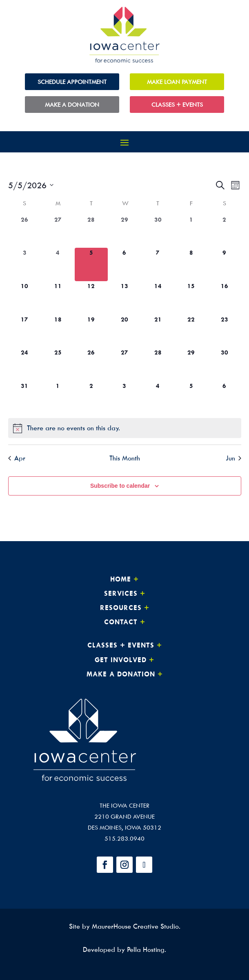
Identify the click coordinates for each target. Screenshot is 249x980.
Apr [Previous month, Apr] (17, 458)
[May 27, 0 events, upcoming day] (124, 364)
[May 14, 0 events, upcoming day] (158, 298)
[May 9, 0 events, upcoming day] (225, 264)
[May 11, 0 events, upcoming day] (58, 298)
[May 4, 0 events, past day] (58, 264)
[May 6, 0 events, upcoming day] (124, 264)
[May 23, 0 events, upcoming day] (225, 331)
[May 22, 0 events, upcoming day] (191, 331)
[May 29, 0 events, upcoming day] (191, 364)
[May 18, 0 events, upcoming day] (58, 331)
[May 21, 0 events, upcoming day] (158, 331)
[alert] (125, 428)
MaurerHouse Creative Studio (135, 926)
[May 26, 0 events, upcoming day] (91, 364)
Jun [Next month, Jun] (233, 458)
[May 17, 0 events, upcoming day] (25, 331)
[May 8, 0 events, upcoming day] (191, 264)
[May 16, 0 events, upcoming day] (225, 298)
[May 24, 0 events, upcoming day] (25, 364)
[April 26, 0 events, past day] (25, 231)
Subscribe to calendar (120, 486)
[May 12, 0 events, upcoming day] (91, 298)
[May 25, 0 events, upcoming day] (58, 364)
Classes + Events (177, 105)
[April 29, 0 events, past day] (124, 231)
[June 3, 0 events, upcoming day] (124, 398)
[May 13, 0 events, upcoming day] (124, 298)
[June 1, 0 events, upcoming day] (58, 398)
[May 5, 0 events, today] (91, 264)
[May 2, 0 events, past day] (225, 231)
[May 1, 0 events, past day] (191, 231)
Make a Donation (72, 105)
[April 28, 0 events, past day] (91, 231)
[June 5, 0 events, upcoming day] (191, 398)
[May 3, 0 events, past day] (25, 264)
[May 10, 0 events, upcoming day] (25, 298)
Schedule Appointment (72, 82)
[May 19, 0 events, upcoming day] (91, 331)
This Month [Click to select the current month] (125, 458)
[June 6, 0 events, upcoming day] (225, 398)
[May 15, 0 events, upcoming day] (191, 298)
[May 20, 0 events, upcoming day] (124, 331)
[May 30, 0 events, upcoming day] (225, 364)
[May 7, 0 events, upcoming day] (158, 264)
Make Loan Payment (177, 82)
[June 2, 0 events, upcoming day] (91, 398)
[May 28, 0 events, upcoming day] (158, 364)
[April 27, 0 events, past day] (58, 231)
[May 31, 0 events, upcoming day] (25, 398)
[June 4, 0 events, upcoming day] (158, 398)
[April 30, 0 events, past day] (158, 231)
